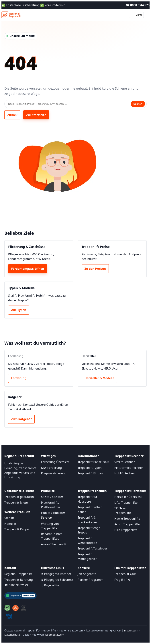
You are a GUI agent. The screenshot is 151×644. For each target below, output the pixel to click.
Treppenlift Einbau (90, 473)
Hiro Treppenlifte (126, 530)
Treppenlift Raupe (16, 529)
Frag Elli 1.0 (122, 580)
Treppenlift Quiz (125, 574)
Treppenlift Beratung (19, 580)
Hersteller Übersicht (128, 497)
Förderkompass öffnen (28, 269)
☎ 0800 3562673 (138, 5)
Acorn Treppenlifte (127, 524)
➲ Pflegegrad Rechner (56, 574)
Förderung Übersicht (55, 462)
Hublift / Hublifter (53, 513)
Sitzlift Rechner (125, 462)
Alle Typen (19, 310)
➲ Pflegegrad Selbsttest (57, 580)
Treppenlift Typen (90, 468)
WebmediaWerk (54, 635)
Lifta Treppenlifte (126, 503)
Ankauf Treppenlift (54, 544)
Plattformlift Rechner (129, 468)
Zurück (12, 115)
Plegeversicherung (54, 473)
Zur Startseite (36, 115)
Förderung (19, 378)
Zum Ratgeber (21, 419)
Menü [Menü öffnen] (136, 15)
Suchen (138, 104)
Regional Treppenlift (18, 574)
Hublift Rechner (125, 473)
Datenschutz (12, 635)
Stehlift (9, 518)
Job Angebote (87, 574)
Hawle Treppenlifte (127, 519)
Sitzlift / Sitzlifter (52, 497)
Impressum (131, 630)
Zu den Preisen (95, 269)
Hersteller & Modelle (99, 378)
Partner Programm (91, 580)
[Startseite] (11, 15)
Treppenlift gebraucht (19, 497)
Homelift (10, 524)
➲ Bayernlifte (50, 585)
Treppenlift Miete (16, 503)
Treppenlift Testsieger (93, 548)
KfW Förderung (51, 468)
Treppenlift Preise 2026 (93, 462)
